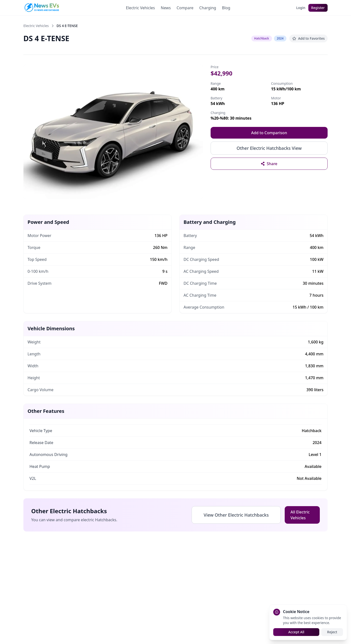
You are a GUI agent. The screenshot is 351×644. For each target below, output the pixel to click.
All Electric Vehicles (300, 515)
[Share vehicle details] (269, 164)
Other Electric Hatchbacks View (269, 148)
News (166, 8)
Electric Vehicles (141, 8)
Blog (226, 8)
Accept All (296, 632)
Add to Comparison (269, 133)
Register (318, 8)
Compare (185, 8)
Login (301, 8)
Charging (208, 8)
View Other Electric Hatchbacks (236, 515)
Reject (332, 632)
